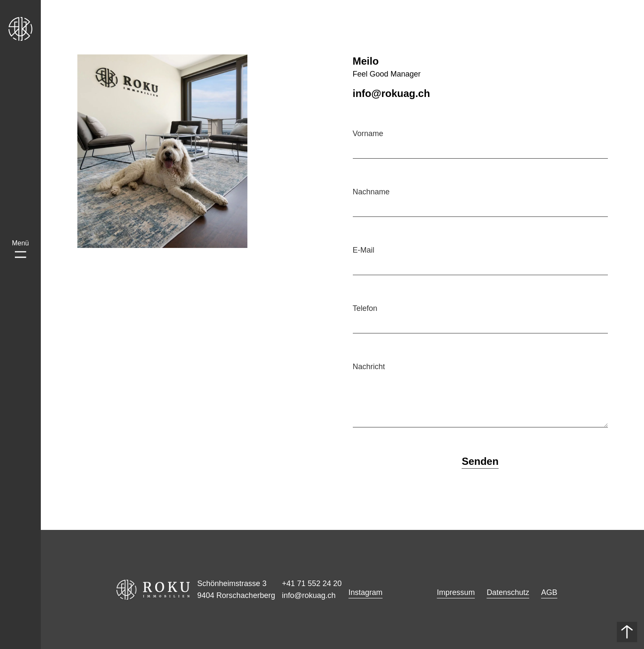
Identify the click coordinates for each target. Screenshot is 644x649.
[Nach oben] (627, 632)
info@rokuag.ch (309, 595)
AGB (549, 592)
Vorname (368, 134)
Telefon (365, 308)
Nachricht (369, 367)
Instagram (366, 592)
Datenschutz (508, 592)
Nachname (371, 192)
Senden (480, 461)
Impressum (456, 592)
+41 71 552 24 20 (312, 584)
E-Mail (364, 250)
